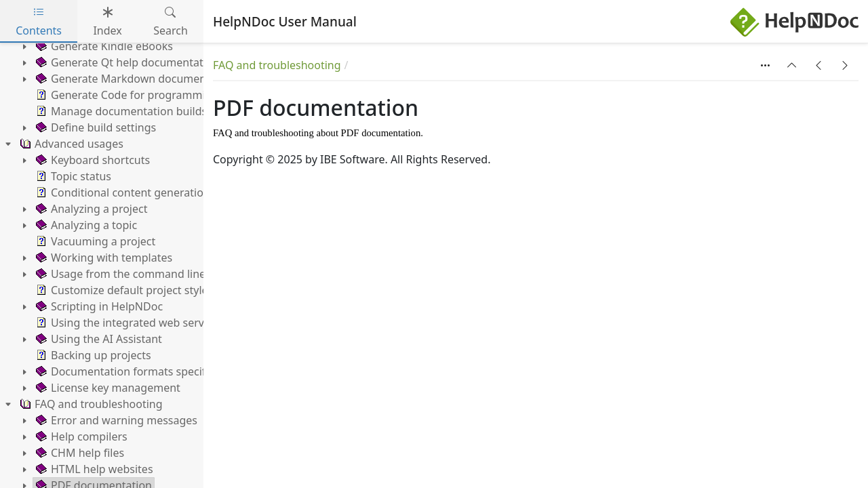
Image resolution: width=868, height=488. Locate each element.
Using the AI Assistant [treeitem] (98, 339)
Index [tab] (107, 21)
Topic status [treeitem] (72, 176)
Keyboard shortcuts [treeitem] (92, 160)
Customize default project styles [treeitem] (123, 290)
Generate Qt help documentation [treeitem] (126, 62)
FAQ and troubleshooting (277, 65)
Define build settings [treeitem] (95, 127)
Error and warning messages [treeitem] (115, 420)
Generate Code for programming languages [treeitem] (154, 95)
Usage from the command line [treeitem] (119, 274)
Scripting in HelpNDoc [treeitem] (98, 306)
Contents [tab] (39, 21)
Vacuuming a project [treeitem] (94, 241)
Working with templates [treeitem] (103, 258)
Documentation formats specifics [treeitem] (126, 371)
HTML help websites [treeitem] (93, 469)
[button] (792, 65)
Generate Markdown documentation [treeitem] (135, 79)
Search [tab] (171, 21)
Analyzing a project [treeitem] (90, 209)
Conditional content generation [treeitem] (122, 192)
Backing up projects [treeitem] (92, 355)
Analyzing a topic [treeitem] (85, 225)
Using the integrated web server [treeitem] (124, 323)
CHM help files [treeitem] (79, 453)
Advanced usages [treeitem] (70, 144)
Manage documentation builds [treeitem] (120, 111)
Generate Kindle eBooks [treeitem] (103, 46)
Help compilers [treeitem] (80, 436)
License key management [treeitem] (107, 388)
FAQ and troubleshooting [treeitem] (90, 404)
